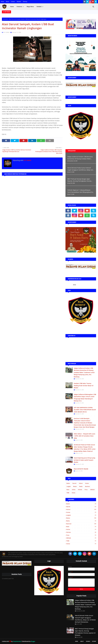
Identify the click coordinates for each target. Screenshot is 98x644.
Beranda (6, 19)
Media (81, 487)
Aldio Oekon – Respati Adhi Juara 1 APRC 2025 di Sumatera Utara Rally (84, 436)
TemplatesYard (17, 641)
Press (86, 490)
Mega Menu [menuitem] (30, 7)
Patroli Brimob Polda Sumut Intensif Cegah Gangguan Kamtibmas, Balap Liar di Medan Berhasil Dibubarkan (80, 169)
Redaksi (19, 2)
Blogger (33, 641)
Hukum (81, 483)
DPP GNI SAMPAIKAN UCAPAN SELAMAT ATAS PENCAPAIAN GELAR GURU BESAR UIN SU (85, 410)
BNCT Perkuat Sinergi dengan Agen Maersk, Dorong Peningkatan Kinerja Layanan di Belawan (79, 180)
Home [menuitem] (12, 7)
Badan (68, 483)
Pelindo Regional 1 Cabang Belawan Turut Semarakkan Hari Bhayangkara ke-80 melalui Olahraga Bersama (80, 191)
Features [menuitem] (19, 7)
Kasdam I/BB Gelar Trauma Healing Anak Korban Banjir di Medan (84, 386)
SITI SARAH (7, 32)
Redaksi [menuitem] (39, 7)
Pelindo (80, 490)
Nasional (87, 487)
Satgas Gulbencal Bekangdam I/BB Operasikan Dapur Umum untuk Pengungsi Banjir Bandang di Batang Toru (85, 398)
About (7, 2)
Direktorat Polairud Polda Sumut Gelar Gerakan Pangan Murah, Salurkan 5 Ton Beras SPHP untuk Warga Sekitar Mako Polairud (85, 448)
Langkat (69, 487)
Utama (73, 493)
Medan (75, 487)
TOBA (68, 493)
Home (2, 2)
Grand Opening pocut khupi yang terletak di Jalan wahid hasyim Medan (84, 460)
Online (74, 490)
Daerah (74, 483)
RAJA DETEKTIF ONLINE (81, 469)
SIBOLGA (92, 490)
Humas (87, 483)
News (68, 490)
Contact (13, 2)
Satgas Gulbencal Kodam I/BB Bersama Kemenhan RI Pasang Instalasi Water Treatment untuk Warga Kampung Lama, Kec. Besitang (80, 158)
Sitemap (25, 2)
